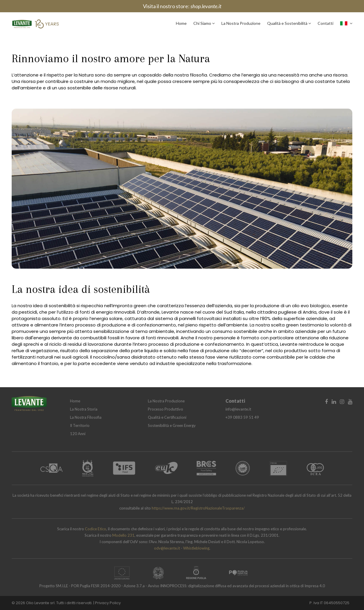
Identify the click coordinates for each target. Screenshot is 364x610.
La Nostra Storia (84, 409)
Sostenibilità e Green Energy (172, 425)
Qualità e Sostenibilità (289, 23)
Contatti (325, 23)
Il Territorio (80, 425)
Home (181, 23)
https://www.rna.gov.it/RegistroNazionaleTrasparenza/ (198, 508)
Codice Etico (96, 529)
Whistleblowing (196, 548)
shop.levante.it (206, 6)
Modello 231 (123, 535)
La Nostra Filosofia (86, 417)
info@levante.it (238, 409)
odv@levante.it (167, 548)
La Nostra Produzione (241, 23)
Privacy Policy (108, 603)
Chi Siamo (204, 23)
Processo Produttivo (166, 409)
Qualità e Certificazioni (167, 417)
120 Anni (78, 434)
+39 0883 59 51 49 (242, 417)
